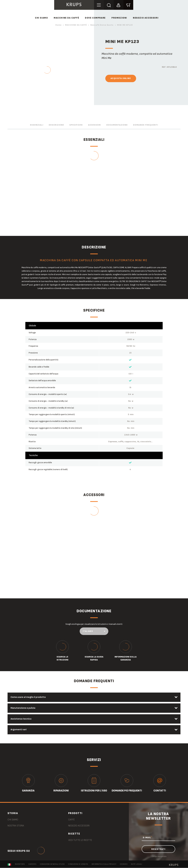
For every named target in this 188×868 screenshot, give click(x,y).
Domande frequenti (146, 125)
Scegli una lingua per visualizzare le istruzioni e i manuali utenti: (94, 624)
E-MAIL (147, 838)
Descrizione (56, 125)
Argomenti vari (19, 730)
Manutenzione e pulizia (23, 708)
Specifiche (76, 125)
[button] (119, 5)
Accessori (95, 125)
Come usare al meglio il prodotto (28, 697)
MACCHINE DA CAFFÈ (66, 18)
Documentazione (117, 125)
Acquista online (121, 78)
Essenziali (37, 125)
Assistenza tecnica (21, 719)
